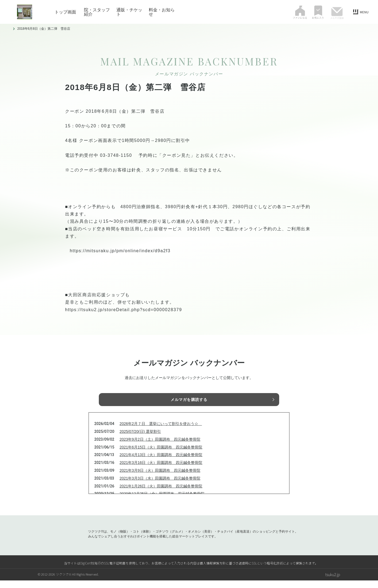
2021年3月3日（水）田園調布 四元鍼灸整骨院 (160, 486)
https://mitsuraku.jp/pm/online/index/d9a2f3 (120, 251)
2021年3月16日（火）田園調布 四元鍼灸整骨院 (161, 470)
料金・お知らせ (162, 12)
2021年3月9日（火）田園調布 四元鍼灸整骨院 (160, 478)
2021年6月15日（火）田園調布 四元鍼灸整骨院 (161, 455)
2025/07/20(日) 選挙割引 (140, 439)
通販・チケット (129, 12)
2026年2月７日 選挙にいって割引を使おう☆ (161, 431)
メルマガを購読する (189, 401)
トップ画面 (65, 12)
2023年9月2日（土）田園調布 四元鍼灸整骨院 (160, 447)
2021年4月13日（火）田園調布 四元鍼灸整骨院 (161, 462)
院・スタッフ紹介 (97, 12)
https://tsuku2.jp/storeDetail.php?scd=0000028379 (124, 310)
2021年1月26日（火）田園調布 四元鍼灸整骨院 (161, 494)
